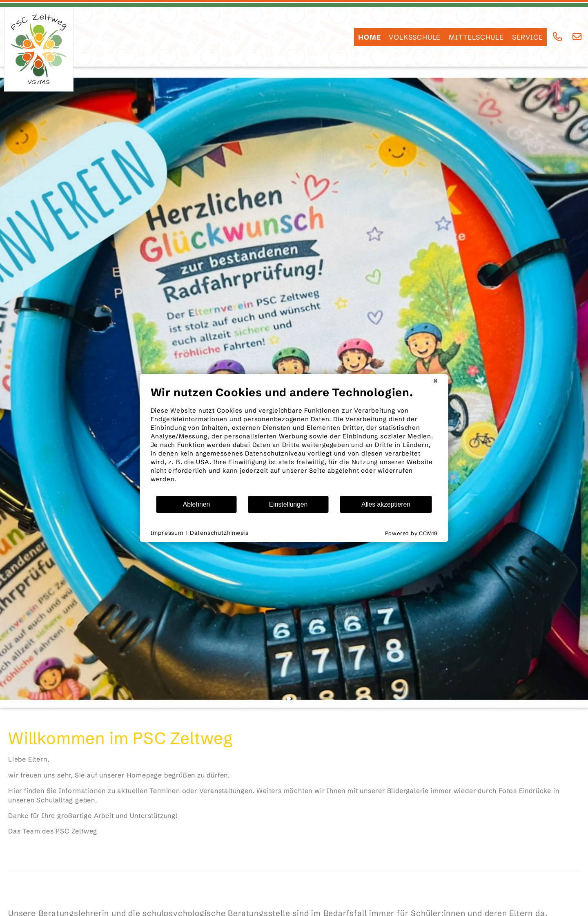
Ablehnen (197, 504)
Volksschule (415, 37)
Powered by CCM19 (411, 533)
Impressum (167, 533)
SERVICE (528, 37)
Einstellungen (288, 504)
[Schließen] (436, 381)
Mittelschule (476, 37)
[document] (294, 440)
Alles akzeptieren (386, 504)
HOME (369, 37)
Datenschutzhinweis (219, 533)
